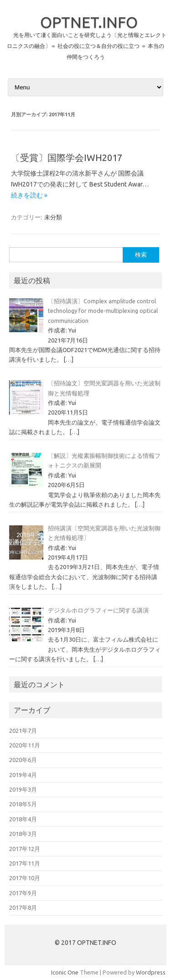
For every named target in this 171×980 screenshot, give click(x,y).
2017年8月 (23, 907)
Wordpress (151, 972)
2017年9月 (23, 893)
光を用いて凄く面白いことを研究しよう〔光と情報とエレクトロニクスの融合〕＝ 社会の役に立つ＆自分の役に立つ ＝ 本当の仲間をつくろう (87, 46)
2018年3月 (23, 834)
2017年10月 (25, 878)
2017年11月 (25, 863)
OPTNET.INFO (89, 22)
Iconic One (65, 972)
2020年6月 (23, 760)
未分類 (53, 217)
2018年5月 (23, 804)
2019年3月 (23, 789)
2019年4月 (23, 775)
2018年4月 (23, 819)
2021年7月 (23, 731)
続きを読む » (29, 195)
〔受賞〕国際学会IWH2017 (67, 158)
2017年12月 (25, 849)
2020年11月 (25, 745)
